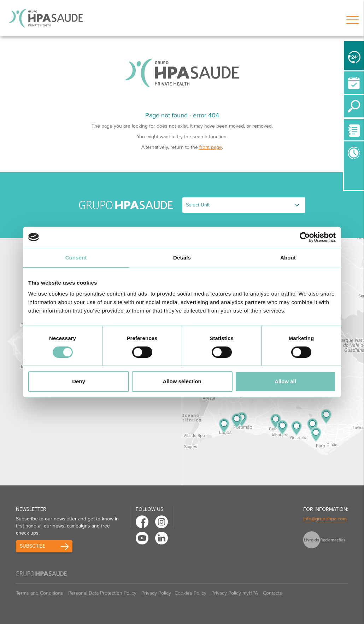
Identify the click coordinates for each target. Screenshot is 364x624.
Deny (79, 381)
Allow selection (182, 381)
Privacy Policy (156, 593)
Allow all (285, 381)
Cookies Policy (190, 593)
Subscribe (33, 546)
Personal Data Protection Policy (102, 593)
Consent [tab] (76, 258)
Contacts (272, 593)
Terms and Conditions (40, 593)
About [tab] (288, 258)
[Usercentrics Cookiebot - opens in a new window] (305, 237)
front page (211, 147)
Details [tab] (182, 258)
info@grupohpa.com (325, 519)
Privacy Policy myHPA (235, 593)
